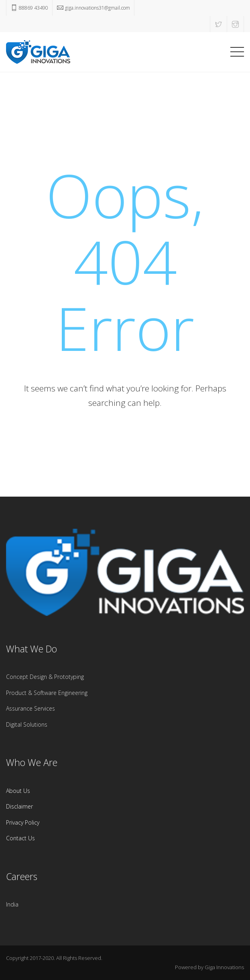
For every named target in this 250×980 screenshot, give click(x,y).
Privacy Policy (23, 822)
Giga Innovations (224, 967)
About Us (18, 791)
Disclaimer (19, 806)
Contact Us (20, 838)
